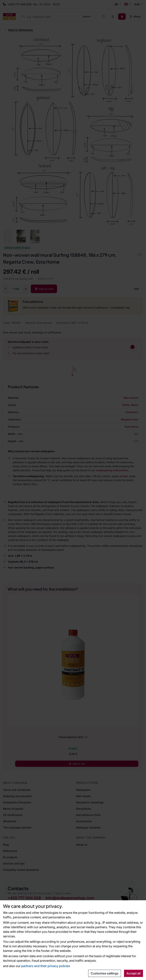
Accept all (133, 973)
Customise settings (105, 973)
